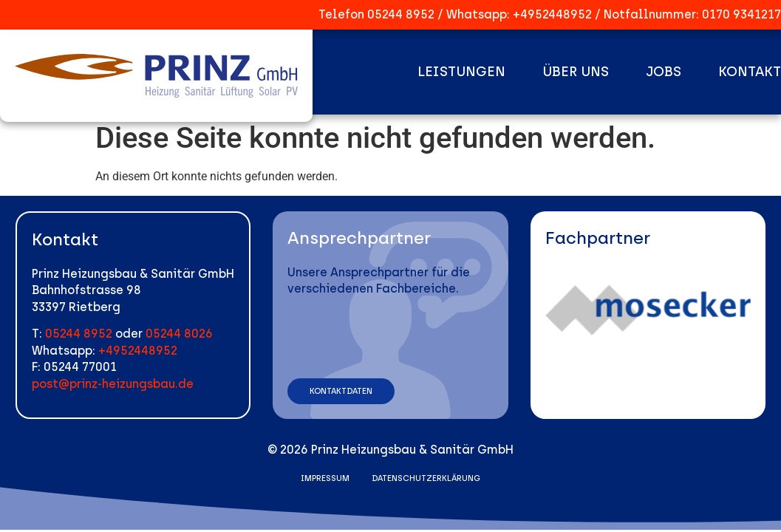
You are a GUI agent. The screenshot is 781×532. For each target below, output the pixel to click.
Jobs (664, 72)
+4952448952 (552, 14)
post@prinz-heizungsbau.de (113, 384)
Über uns (576, 72)
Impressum (325, 478)
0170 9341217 (741, 14)
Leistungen (461, 72)
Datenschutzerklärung (426, 478)
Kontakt (750, 72)
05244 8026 (179, 334)
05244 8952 (401, 14)
